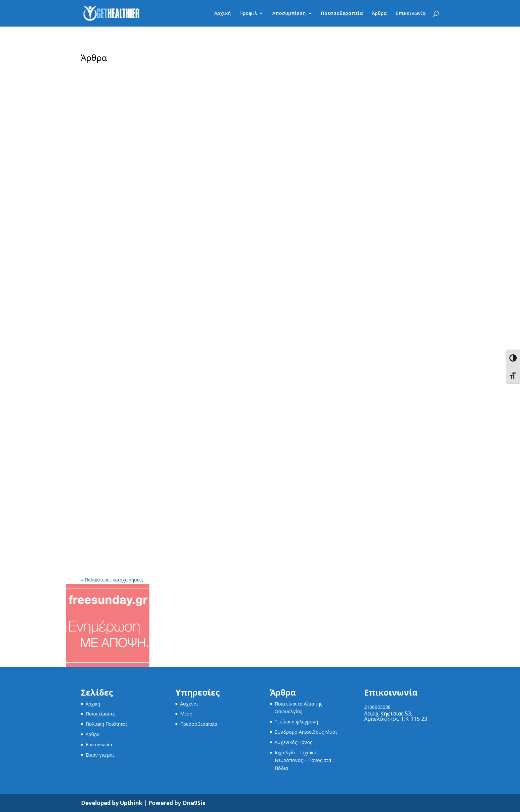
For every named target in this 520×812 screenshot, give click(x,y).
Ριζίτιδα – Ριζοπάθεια (370, 208)
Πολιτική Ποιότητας (106, 724)
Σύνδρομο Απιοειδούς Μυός (380, 85)
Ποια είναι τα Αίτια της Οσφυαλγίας (120, 88)
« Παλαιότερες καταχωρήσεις (112, 580)
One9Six (194, 803)
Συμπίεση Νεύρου (239, 403)
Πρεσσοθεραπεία (342, 14)
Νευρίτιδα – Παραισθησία (124, 337)
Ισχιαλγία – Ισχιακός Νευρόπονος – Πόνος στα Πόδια (259, 211)
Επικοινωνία (411, 14)
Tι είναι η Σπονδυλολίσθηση (128, 452)
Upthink (131, 803)
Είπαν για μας (100, 755)
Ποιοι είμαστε (100, 714)
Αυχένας (189, 704)
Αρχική (223, 14)
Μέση (186, 714)
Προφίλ (248, 14)
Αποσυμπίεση (289, 14)
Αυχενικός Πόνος (112, 214)
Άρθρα (379, 14)
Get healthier (101, 101)
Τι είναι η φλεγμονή (242, 85)
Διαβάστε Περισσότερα (112, 174)
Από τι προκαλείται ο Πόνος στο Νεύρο (385, 326)
